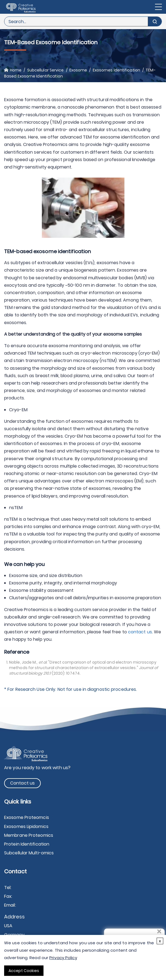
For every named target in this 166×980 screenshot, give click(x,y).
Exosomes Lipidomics (26, 826)
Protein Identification (27, 844)
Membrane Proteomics (29, 835)
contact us (140, 632)
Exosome (78, 70)
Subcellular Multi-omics (29, 853)
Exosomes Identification (116, 70)
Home (16, 70)
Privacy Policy (63, 958)
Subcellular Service (46, 70)
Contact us (22, 783)
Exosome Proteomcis (27, 817)
